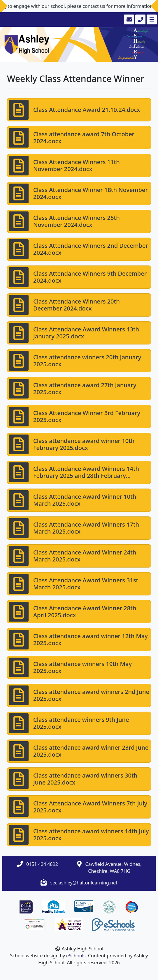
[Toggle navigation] (151, 19)
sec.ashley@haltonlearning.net (84, 883)
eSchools (76, 956)
